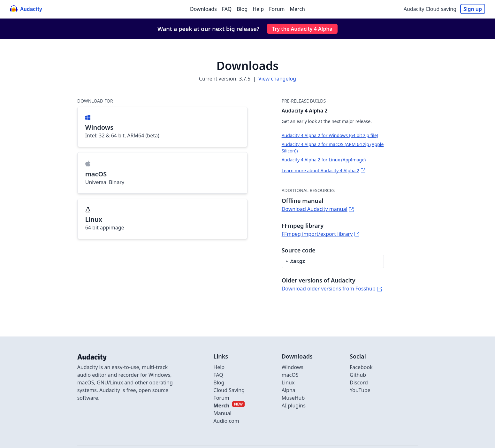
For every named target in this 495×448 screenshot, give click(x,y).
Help (258, 9)
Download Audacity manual (315, 209)
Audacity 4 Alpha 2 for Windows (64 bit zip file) (330, 135)
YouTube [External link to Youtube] (360, 390)
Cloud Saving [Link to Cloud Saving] (229, 390)
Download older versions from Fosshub (329, 289)
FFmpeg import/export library (317, 234)
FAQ (227, 9)
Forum (277, 9)
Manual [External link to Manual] (222, 413)
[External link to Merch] (229, 406)
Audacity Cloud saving (430, 9)
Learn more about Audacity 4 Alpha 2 (320, 170)
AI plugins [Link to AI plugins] (294, 406)
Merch (297, 9)
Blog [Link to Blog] (219, 382)
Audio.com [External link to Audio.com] (226, 421)
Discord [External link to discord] (359, 382)
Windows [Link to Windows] (293, 367)
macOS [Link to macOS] (290, 375)
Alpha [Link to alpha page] (289, 390)
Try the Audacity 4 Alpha (302, 29)
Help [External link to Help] (219, 367)
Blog (242, 9)
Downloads (203, 9)
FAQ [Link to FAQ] (218, 375)
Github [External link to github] (358, 375)
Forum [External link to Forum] (221, 398)
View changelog (277, 79)
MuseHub (293, 398)
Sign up (473, 9)
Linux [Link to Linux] (288, 382)
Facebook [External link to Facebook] (361, 367)
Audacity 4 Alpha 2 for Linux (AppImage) (324, 160)
